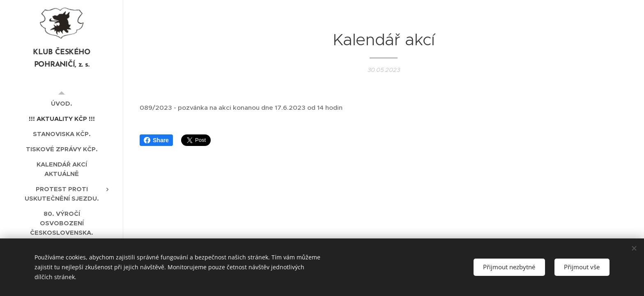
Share (156, 140)
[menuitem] (62, 103)
